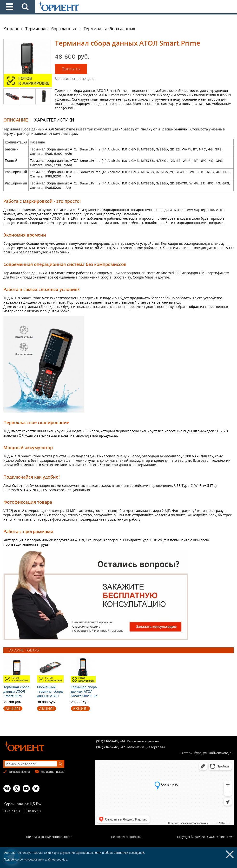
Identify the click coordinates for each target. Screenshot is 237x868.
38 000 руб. (46, 702)
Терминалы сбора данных (51, 29)
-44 (123, 741)
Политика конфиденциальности (49, 837)
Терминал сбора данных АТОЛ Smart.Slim (16, 692)
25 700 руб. (13, 702)
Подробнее (11, 860)
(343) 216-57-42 (107, 747)
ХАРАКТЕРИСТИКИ (54, 120)
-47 (123, 747)
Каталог (11, 29)
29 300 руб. (80, 702)
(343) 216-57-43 (107, 741)
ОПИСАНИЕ (16, 120)
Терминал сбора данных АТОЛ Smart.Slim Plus (84, 692)
